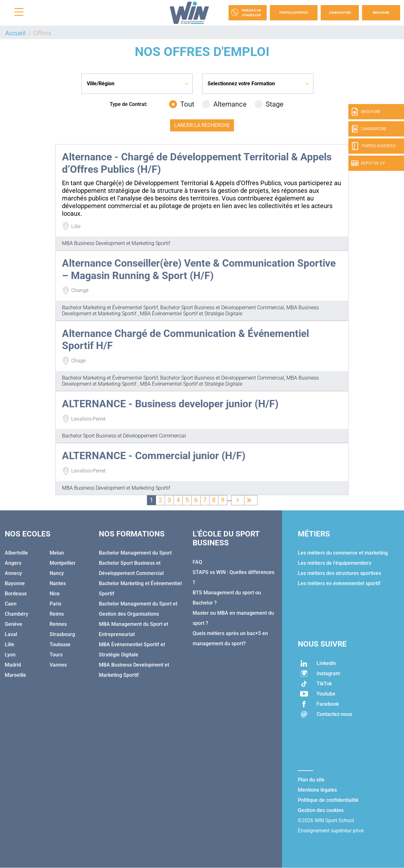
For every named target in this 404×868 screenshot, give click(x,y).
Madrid (13, 665)
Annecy (13, 573)
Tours (56, 655)
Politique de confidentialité (328, 800)
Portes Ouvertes (294, 13)
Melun (57, 553)
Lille (10, 644)
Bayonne (15, 583)
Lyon (10, 655)
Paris (55, 604)
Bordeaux (16, 594)
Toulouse (60, 644)
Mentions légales (317, 790)
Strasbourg (62, 634)
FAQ (197, 562)
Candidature (340, 13)
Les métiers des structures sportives (339, 573)
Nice (55, 594)
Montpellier (63, 563)
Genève (14, 624)
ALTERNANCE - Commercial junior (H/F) (154, 456)
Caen (11, 604)
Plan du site (311, 780)
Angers (13, 563)
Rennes (58, 624)
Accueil (15, 33)
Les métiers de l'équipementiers (335, 563)
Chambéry (17, 614)
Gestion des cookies (321, 810)
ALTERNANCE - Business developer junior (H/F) (170, 404)
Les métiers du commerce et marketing (343, 553)
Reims (57, 614)
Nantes (58, 583)
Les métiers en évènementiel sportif (339, 583)
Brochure (381, 13)
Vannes (58, 665)
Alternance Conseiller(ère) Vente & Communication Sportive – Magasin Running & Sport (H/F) (199, 269)
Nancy (57, 573)
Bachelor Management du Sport (135, 553)
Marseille (15, 675)
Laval (11, 634)
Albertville (16, 553)
